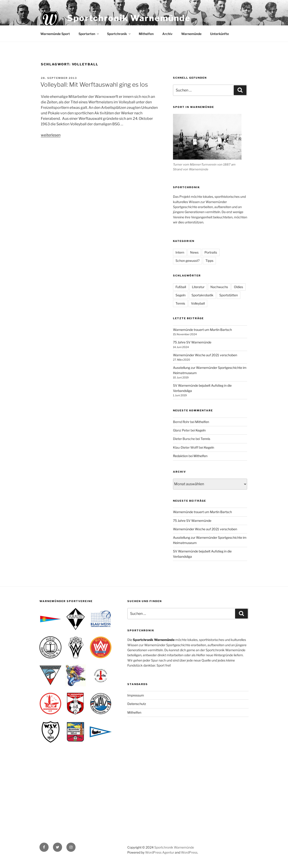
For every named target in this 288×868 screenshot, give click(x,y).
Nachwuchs (219, 287)
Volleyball (198, 303)
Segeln (181, 295)
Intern (180, 252)
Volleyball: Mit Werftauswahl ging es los (94, 84)
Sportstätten (229, 295)
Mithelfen (146, 34)
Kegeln (201, 430)
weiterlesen (51, 135)
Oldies (238, 287)
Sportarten (89, 34)
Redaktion (180, 456)
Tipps (209, 261)
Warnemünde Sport (55, 34)
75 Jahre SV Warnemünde (192, 342)
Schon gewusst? (187, 261)
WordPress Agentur (160, 852)
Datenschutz (137, 704)
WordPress (189, 852)
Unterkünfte (220, 34)
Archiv (167, 34)
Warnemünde (191, 34)
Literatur (198, 287)
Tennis (180, 303)
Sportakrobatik (202, 295)
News (194, 252)
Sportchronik (119, 34)
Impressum (136, 695)
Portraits (211, 252)
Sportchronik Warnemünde (129, 18)
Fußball (181, 287)
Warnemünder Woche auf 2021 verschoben (205, 355)
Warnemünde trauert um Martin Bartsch (202, 330)
